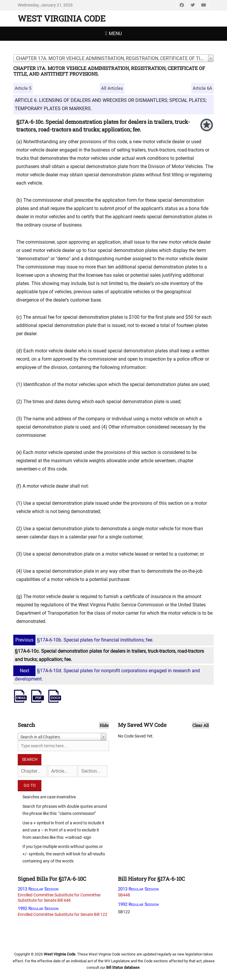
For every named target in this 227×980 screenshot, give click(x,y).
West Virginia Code (62, 18)
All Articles (112, 88)
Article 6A (202, 88)
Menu (115, 34)
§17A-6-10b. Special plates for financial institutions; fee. (84, 640)
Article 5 (23, 88)
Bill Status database (123, 967)
